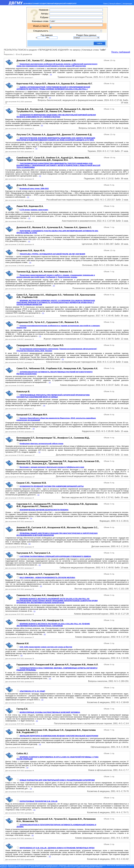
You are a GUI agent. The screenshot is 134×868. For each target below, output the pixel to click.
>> (51, 74)
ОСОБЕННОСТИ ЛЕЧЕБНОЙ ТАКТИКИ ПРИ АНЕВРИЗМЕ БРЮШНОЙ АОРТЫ (52, 486)
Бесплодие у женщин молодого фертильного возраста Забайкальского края (52, 467)
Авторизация (127, 4)
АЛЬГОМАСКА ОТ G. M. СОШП (32, 691)
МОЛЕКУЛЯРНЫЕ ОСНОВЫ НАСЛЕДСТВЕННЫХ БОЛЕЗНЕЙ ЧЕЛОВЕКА (50, 712)
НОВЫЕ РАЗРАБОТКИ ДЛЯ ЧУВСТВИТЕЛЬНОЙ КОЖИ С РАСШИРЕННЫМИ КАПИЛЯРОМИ (57, 780)
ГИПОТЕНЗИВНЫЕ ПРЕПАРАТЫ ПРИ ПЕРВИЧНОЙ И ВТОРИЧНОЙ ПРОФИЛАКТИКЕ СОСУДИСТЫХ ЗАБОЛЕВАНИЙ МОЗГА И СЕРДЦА (53, 396)
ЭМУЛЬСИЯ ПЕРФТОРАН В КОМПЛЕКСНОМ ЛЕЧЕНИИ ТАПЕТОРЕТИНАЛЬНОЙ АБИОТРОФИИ (59, 736)
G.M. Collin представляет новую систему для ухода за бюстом (46, 647)
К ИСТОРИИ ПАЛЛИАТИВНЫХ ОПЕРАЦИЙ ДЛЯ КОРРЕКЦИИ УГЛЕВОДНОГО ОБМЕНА (55, 556)
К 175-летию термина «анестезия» (34, 210)
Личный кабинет (115, 4)
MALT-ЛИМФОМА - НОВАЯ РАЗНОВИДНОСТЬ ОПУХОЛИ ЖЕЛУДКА (47, 578)
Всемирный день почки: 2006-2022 (34, 188)
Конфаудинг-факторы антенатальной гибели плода (41, 444)
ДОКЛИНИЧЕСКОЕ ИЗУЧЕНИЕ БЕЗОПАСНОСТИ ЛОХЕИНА (44, 510)
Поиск (105, 4)
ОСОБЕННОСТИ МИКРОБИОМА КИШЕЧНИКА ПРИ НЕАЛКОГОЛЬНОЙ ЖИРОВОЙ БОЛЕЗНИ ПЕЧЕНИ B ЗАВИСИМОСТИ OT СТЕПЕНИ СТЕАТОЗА (56, 116)
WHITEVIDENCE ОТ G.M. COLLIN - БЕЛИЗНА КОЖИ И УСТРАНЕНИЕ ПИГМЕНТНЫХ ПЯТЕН (57, 848)
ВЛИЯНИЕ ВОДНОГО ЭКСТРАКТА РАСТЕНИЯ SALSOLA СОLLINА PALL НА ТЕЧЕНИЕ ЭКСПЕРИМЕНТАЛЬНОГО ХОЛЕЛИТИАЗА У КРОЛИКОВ (53, 625)
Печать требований (121, 52)
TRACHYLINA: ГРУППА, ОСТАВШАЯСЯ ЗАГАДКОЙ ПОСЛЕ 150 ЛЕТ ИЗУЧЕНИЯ (52, 254)
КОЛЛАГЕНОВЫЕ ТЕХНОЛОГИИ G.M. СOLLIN (39, 801)
